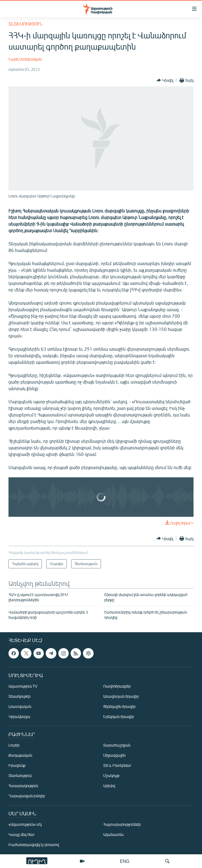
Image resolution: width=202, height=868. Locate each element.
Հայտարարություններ (122, 824)
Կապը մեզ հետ (21, 834)
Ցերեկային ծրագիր (119, 706)
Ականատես (113, 834)
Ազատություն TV (23, 686)
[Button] (165, 80)
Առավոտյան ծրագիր (121, 696)
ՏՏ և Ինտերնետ (117, 765)
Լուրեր (14, 745)
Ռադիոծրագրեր (117, 686)
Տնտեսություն (25, 24)
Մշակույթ (111, 775)
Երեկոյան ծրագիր (119, 717)
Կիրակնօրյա (19, 717)
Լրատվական (20, 706)
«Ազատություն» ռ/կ (25, 824)
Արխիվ (109, 786)
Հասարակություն (23, 786)
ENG (125, 861)
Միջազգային (114, 755)
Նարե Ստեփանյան (25, 59)
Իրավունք (17, 765)
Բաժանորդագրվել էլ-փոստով (34, 845)
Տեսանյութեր (19, 696)
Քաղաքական (20, 755)
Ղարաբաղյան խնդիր (27, 796)
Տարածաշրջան (117, 745)
